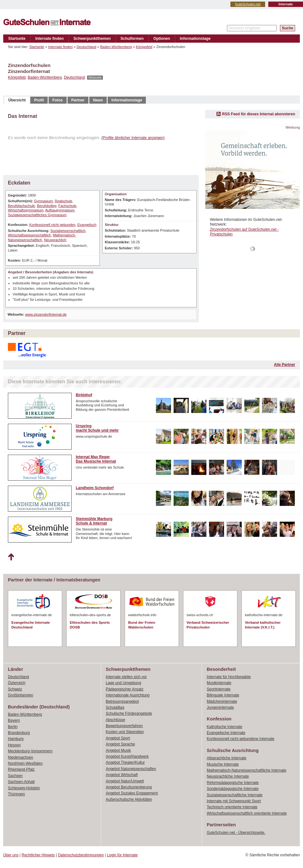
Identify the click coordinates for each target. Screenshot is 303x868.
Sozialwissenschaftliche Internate (235, 795)
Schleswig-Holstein (24, 788)
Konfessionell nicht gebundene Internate (241, 739)
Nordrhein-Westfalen (25, 763)
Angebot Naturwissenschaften (131, 769)
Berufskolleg (47, 206)
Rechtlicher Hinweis (38, 855)
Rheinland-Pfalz (21, 769)
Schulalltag (115, 707)
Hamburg (16, 739)
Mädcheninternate (222, 701)
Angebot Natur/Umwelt (125, 781)
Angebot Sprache (120, 744)
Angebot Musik (118, 750)
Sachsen (15, 776)
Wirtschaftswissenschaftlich (29, 235)
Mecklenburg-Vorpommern (30, 751)
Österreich (17, 683)
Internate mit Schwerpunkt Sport (234, 801)
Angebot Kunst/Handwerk (127, 756)
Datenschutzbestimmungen (81, 855)
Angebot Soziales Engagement (132, 793)
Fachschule (67, 206)
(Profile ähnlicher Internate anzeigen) (133, 138)
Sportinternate (219, 689)
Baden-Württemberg (116, 47)
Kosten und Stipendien (125, 732)
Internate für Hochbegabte (229, 677)
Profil (39, 100)
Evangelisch (87, 225)
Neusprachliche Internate (228, 776)
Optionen (162, 39)
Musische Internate (223, 764)
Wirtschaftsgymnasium (26, 210)
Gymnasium (44, 201)
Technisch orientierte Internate (232, 807)
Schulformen (132, 39)
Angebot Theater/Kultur (125, 762)
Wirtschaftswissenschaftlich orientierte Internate (247, 813)
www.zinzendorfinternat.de (46, 314)
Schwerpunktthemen (92, 39)
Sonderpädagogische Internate (233, 789)
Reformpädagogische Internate (233, 783)
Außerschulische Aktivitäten (129, 799)
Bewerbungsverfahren (124, 726)
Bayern (14, 720)
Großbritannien (21, 695)
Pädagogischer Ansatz (125, 689)
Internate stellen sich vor (126, 677)
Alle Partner (285, 365)
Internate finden (50, 39)
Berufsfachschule (21, 206)
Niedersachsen (21, 757)
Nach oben (11, 557)
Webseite (95, 78)
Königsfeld (144, 47)
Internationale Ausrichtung (128, 695)
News (98, 100)
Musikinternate (219, 683)
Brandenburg (19, 733)
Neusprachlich (55, 240)
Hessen (14, 745)
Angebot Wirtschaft (122, 775)
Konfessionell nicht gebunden (52, 225)
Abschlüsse (115, 720)
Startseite (17, 39)
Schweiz (15, 689)
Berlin (13, 727)
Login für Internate (122, 855)
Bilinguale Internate (223, 695)
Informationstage (195, 39)
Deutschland (86, 47)
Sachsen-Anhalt (21, 782)
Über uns (11, 855)
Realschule (64, 201)
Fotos (58, 100)
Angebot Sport (118, 738)
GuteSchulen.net (248, 4)
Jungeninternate (220, 707)
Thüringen (16, 794)
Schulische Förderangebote (129, 713)
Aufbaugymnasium (60, 210)
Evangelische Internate (226, 733)
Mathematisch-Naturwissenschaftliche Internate (247, 770)
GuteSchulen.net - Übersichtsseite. (236, 833)
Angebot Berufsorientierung (129, 787)
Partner (78, 100)
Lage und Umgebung (123, 683)
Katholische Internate (225, 727)
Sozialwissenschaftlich (68, 231)
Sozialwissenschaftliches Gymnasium (37, 215)
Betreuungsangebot (122, 701)
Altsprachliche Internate (226, 758)
